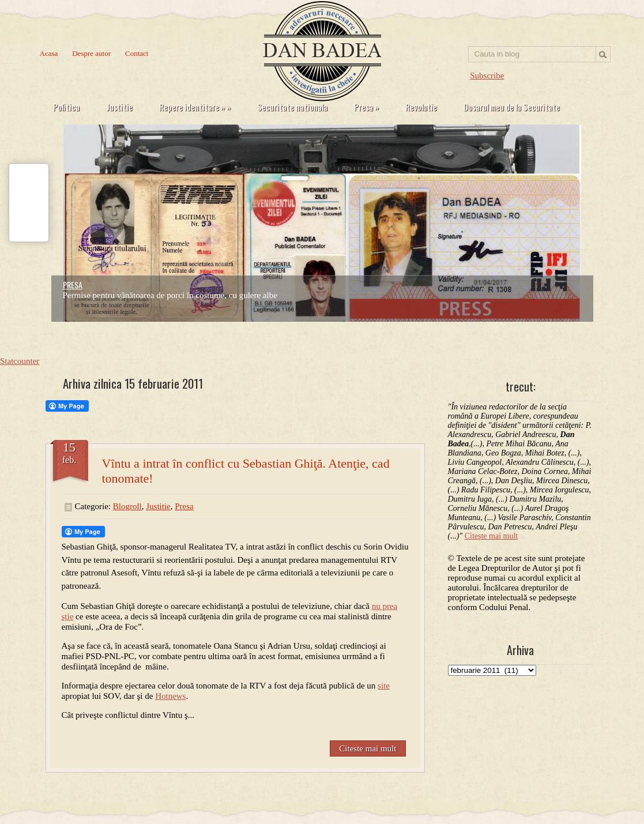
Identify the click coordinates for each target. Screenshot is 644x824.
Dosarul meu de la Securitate (512, 107)
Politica (66, 107)
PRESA (73, 285)
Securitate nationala (292, 107)
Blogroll (127, 506)
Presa (366, 107)
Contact (137, 53)
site (384, 686)
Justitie (119, 107)
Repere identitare (195, 107)
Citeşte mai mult (492, 536)
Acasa (49, 53)
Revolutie (421, 107)
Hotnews (170, 696)
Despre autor (91, 53)
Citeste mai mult (368, 748)
